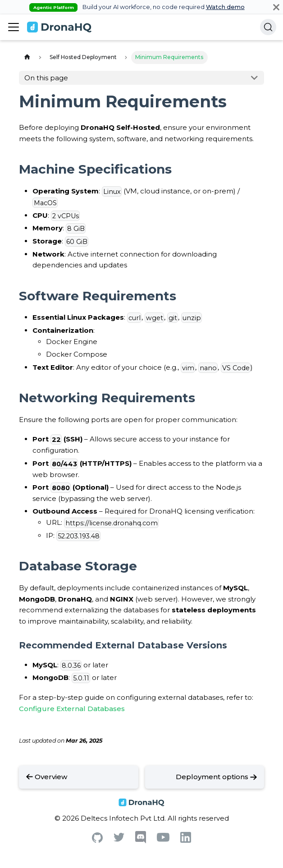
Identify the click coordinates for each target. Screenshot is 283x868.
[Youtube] (163, 839)
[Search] (268, 27)
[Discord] (141, 841)
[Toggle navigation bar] (14, 27)
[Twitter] (119, 839)
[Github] (97, 840)
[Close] (276, 7)
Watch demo (225, 7)
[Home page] (27, 57)
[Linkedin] (186, 840)
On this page (46, 78)
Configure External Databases (72, 709)
